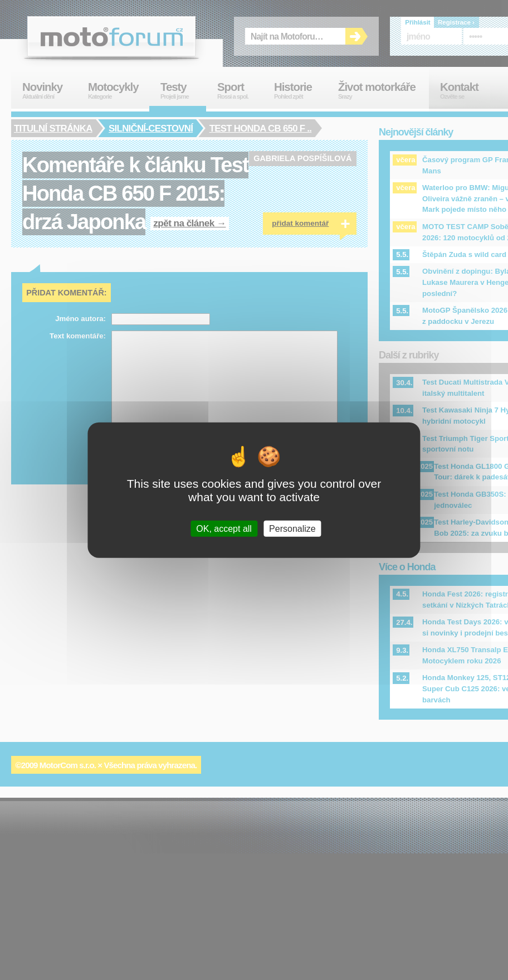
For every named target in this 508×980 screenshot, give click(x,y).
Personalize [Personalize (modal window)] (292, 528)
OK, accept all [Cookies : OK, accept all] (224, 528)
